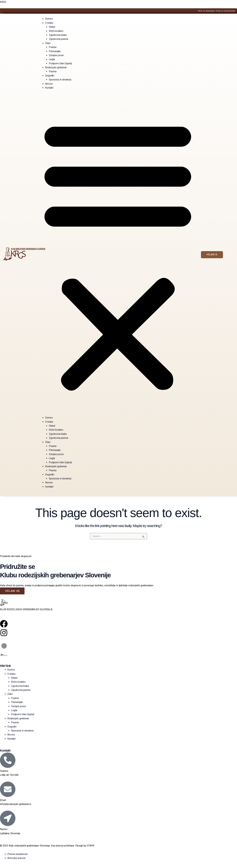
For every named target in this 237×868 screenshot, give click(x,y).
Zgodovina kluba (58, 35)
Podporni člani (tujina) (60, 63)
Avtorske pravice (16, 858)
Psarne (53, 47)
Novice (49, 84)
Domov (49, 19)
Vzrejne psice (56, 55)
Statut (52, 27)
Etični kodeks (56, 31)
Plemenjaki (55, 51)
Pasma (53, 71)
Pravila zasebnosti (17, 854)
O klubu (49, 23)
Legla (52, 59)
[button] (118, 255)
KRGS (3, 2)
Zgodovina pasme (59, 39)
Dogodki (50, 76)
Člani (48, 43)
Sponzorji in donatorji (60, 80)
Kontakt (49, 88)
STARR (91, 846)
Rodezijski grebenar (56, 67)
